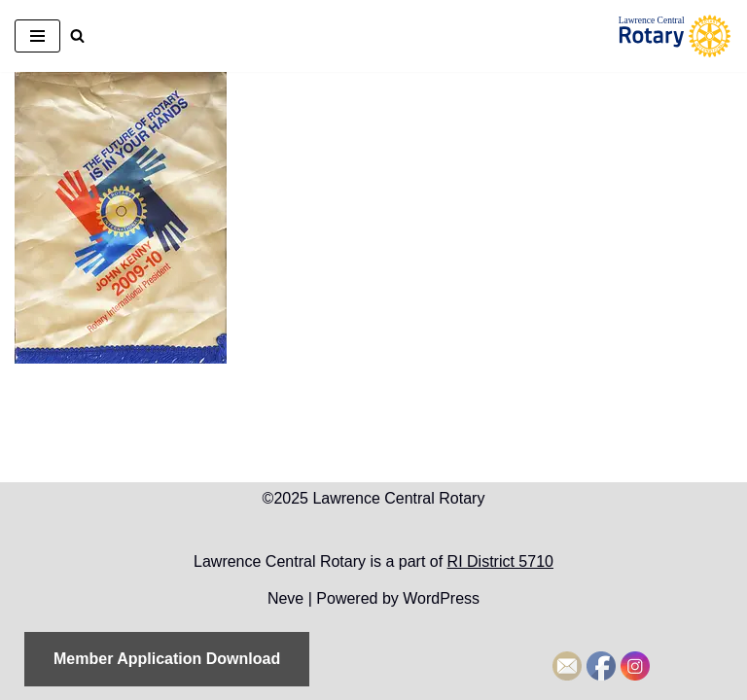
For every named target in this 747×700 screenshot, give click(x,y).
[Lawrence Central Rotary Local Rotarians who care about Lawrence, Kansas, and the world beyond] (674, 36)
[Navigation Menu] (37, 36)
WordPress (441, 598)
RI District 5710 (500, 561)
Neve (285, 598)
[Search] (77, 35)
